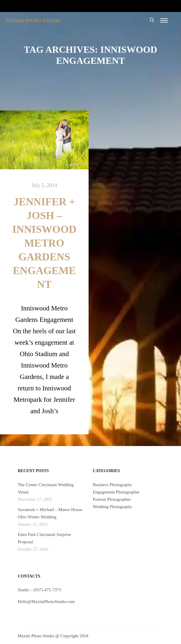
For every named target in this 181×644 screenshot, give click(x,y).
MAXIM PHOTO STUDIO (33, 21)
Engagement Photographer (116, 492)
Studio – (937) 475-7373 (39, 590)
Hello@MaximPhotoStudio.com (46, 602)
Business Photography (112, 485)
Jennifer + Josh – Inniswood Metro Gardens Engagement (44, 243)
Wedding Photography (112, 507)
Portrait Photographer (112, 499)
